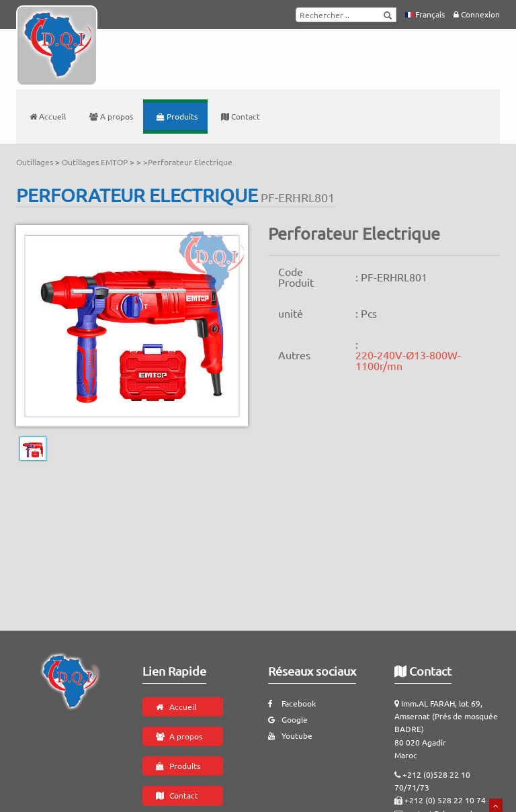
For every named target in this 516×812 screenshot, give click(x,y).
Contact (241, 116)
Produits (177, 116)
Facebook (292, 703)
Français (425, 14)
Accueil (48, 116)
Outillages (36, 162)
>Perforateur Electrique (188, 162)
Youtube (290, 735)
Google (288, 719)
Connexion (477, 14)
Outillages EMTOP (96, 162)
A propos (111, 116)
